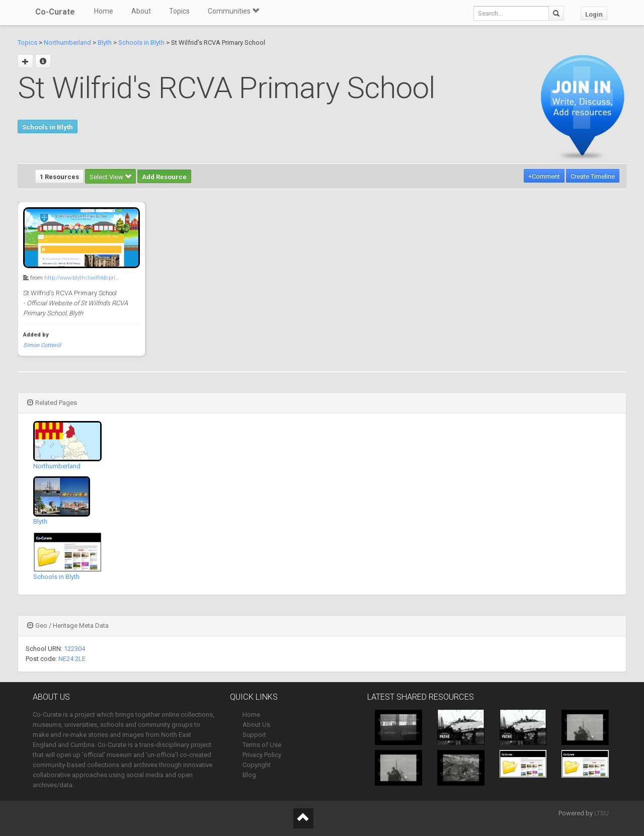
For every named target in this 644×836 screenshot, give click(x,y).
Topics (179, 11)
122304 (74, 649)
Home (104, 11)
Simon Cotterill (42, 345)
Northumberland (67, 43)
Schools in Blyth (141, 43)
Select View (110, 177)
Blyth (105, 43)
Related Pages (52, 403)
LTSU (601, 813)
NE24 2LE (72, 659)
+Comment (544, 176)
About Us (256, 725)
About (141, 11)
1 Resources (59, 177)
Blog (249, 775)
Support (254, 735)
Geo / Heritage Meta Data (68, 625)
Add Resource (164, 177)
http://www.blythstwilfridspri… (82, 278)
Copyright (257, 765)
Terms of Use (262, 745)
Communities (233, 11)
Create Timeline (593, 176)
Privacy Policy (262, 755)
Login (594, 14)
